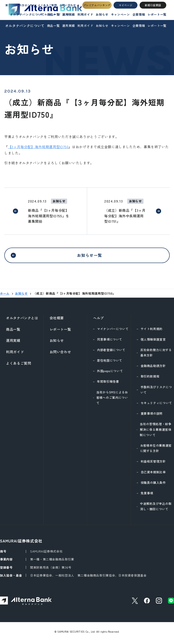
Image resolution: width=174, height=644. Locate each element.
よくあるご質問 (18, 366)
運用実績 (69, 26)
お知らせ (102, 26)
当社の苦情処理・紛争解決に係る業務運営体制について (156, 432)
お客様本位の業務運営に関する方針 (156, 451)
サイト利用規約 (152, 331)
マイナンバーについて (113, 331)
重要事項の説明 (152, 416)
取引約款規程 (150, 379)
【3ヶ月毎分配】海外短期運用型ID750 (38, 147)
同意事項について (110, 342)
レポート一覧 (157, 26)
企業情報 (139, 26)
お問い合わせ (60, 354)
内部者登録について (111, 352)
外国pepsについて (110, 373)
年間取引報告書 (108, 384)
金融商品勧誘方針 (153, 368)
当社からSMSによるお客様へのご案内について (112, 400)
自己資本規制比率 (153, 475)
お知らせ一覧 (90, 256)
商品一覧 (53, 26)
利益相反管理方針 (153, 464)
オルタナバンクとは (22, 320)
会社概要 (57, 320)
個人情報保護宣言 (153, 342)
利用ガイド (85, 26)
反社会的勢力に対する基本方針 (156, 355)
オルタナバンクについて (25, 26)
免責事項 (147, 496)
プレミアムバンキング (98, 10)
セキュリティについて (156, 405)
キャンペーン (120, 26)
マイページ (126, 10)
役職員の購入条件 (153, 485)
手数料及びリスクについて (156, 392)
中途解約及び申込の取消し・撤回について (156, 509)
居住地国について (110, 363)
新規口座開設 (152, 10)
